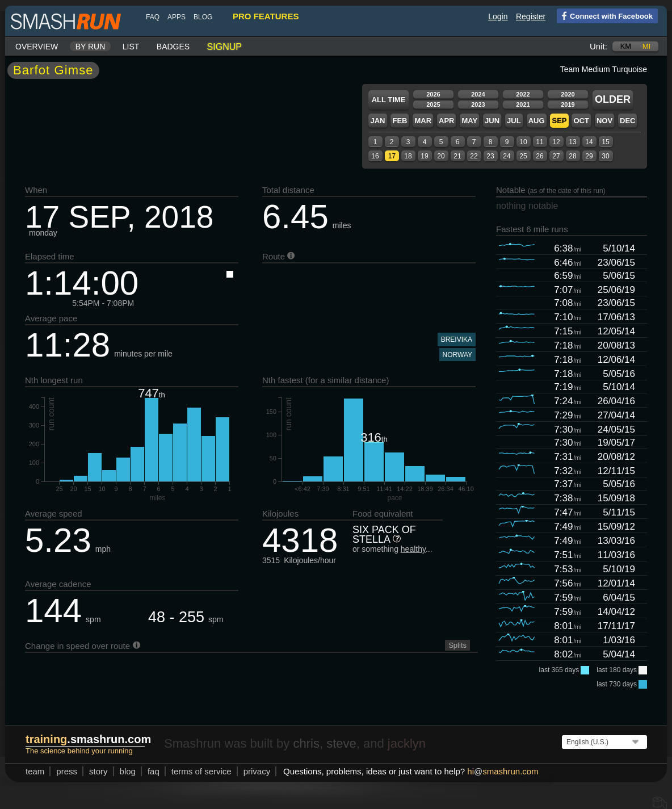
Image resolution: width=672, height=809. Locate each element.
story (98, 771)
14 (589, 142)
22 (474, 156)
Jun (492, 121)
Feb (400, 121)
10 (523, 142)
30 (605, 156)
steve (341, 743)
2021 (523, 104)
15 (605, 142)
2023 (478, 104)
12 (556, 142)
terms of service (201, 771)
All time (389, 100)
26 (539, 156)
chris (306, 743)
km (626, 46)
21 (457, 156)
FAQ (153, 17)
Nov (604, 121)
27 (556, 156)
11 (539, 142)
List (131, 47)
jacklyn (407, 743)
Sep (559, 121)
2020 (568, 94)
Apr (446, 121)
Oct (581, 121)
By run (91, 47)
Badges (173, 47)
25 (523, 156)
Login (498, 16)
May (469, 121)
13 (572, 142)
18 (408, 156)
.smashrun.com (88, 739)
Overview (37, 47)
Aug (537, 121)
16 (375, 156)
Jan (377, 121)
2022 (523, 94)
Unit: (598, 46)
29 (589, 156)
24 (507, 156)
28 (572, 156)
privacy (257, 771)
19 (424, 156)
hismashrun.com (503, 771)
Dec (627, 121)
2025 (433, 104)
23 (490, 156)
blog (203, 17)
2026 (433, 94)
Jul (514, 121)
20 (441, 156)
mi (646, 46)
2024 (478, 94)
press (67, 771)
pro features (266, 16)
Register (531, 16)
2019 (568, 104)
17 (392, 156)
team (35, 771)
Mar (423, 121)
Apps (177, 17)
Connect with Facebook (605, 15)
